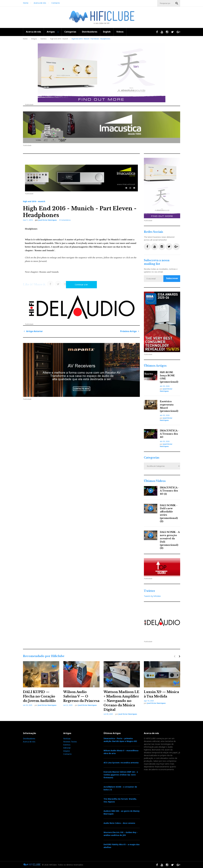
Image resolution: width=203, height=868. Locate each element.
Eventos (44, 39)
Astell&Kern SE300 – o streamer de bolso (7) (120, 788)
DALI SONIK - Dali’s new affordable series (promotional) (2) (169, 513)
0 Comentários (65, 220)
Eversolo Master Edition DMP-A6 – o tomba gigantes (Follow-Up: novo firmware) (121, 775)
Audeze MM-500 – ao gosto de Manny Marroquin (122, 812)
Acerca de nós (40, 3)
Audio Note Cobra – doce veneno (119, 823)
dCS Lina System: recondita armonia (121, 763)
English (107, 32)
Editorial (67, 748)
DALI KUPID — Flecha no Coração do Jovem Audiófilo (39, 696)
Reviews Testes (70, 742)
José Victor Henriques (48, 220)
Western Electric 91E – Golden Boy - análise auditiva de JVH (121, 834)
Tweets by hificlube (152, 596)
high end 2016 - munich (59, 39)
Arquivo (67, 751)
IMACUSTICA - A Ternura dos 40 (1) (169, 491)
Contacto (56, 3)
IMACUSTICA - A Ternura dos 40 (169, 434)
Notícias (67, 739)
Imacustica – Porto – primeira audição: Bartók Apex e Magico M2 (120, 740)
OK (177, 3)
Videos (120, 32)
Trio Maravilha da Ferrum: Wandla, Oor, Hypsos (120, 800)
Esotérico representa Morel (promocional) (169, 406)
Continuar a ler (81, 285)
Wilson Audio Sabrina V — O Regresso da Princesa (81, 696)
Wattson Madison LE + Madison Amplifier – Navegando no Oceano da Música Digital (121, 701)
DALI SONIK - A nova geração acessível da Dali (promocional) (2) (170, 540)
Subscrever (172, 278)
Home (26, 3)
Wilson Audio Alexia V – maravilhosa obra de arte (121, 752)
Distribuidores (90, 32)
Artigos (51, 32)
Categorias (70, 32)
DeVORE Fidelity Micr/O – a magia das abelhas (122, 846)
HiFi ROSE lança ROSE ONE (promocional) (169, 377)
